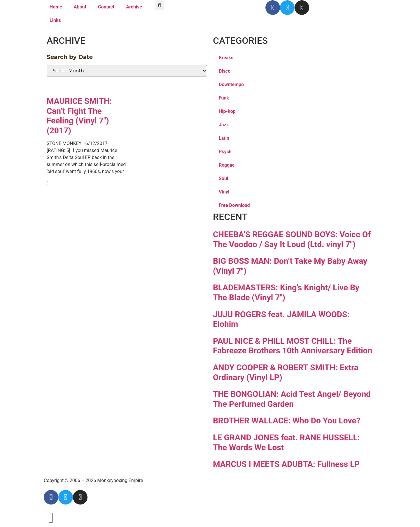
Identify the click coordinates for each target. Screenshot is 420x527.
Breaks (226, 58)
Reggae (227, 165)
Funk (224, 98)
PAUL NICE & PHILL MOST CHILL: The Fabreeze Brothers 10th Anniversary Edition (293, 346)
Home (56, 7)
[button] (159, 5)
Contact (106, 7)
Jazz (224, 125)
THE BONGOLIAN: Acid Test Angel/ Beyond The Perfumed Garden (292, 399)
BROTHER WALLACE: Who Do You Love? (287, 421)
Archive (134, 7)
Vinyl (224, 192)
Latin (224, 138)
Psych (225, 152)
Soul (223, 178)
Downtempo (231, 84)
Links (55, 20)
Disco (225, 71)
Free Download (234, 205)
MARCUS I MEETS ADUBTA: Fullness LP (286, 464)
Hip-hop (227, 111)
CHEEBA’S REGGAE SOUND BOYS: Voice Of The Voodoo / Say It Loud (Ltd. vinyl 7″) (292, 239)
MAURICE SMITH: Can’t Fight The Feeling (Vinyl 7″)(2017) (79, 116)
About (80, 7)
